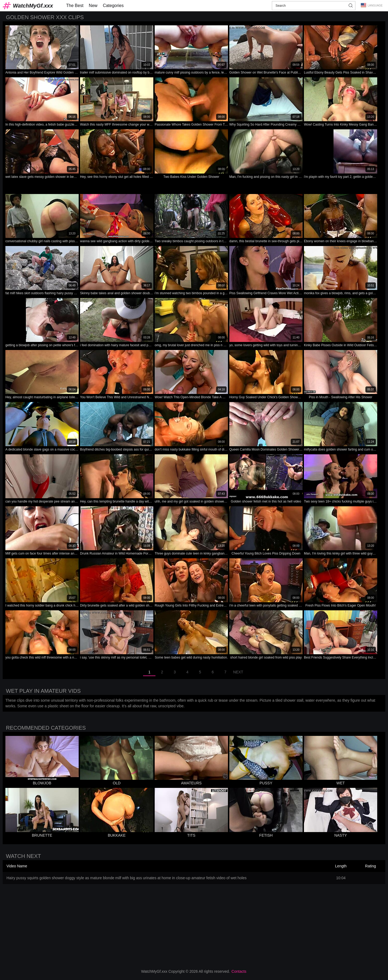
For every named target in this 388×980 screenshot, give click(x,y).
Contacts (239, 971)
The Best (75, 6)
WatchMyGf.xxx (33, 6)
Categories (113, 6)
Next (238, 672)
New (93, 6)
